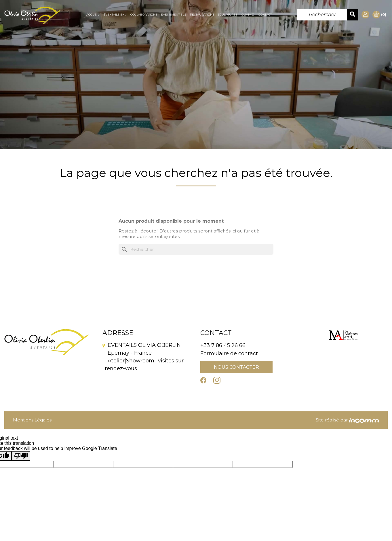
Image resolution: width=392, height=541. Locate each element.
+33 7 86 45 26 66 (223, 345)
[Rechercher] (328, 15)
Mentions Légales (32, 420)
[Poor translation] (21, 456)
